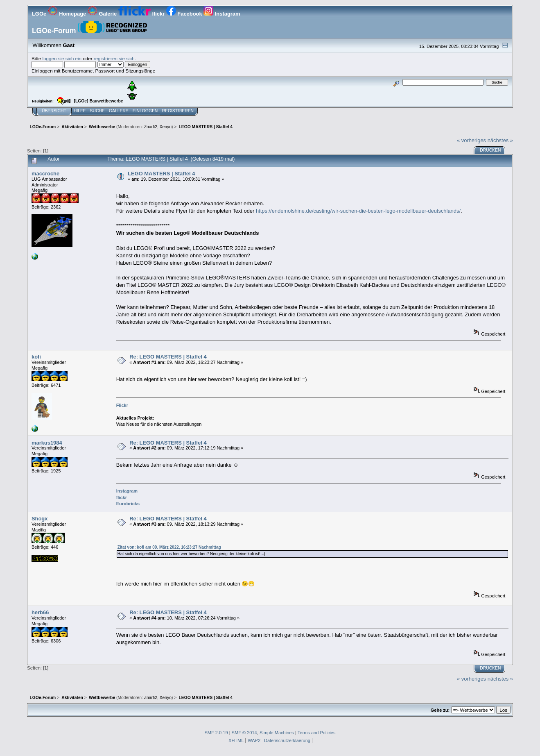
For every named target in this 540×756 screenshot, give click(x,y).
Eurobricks (128, 504)
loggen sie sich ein (62, 58)
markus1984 (47, 443)
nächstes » (500, 140)
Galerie (103, 14)
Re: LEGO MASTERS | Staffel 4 (168, 357)
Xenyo (166, 127)
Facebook (185, 14)
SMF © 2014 (244, 733)
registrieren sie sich (114, 58)
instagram (127, 491)
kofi (36, 357)
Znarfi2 (151, 127)
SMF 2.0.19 (216, 733)
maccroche (45, 174)
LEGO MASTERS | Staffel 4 (161, 174)
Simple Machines (277, 733)
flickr (142, 14)
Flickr (122, 405)
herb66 (40, 612)
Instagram (222, 14)
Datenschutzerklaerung (287, 740)
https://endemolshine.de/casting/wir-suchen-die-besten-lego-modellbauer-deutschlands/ (358, 211)
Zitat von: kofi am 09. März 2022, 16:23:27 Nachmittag (169, 547)
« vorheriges (471, 140)
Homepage (68, 14)
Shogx (40, 519)
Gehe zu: (440, 710)
